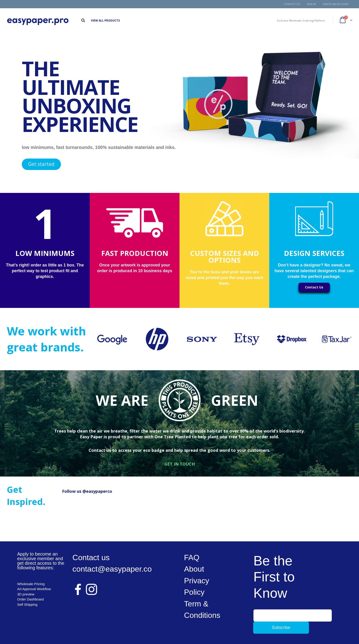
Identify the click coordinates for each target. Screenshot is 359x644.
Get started (41, 164)
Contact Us (292, 4)
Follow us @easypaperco (87, 491)
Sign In (311, 4)
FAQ (192, 557)
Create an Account (336, 4)
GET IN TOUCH (180, 464)
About (194, 569)
